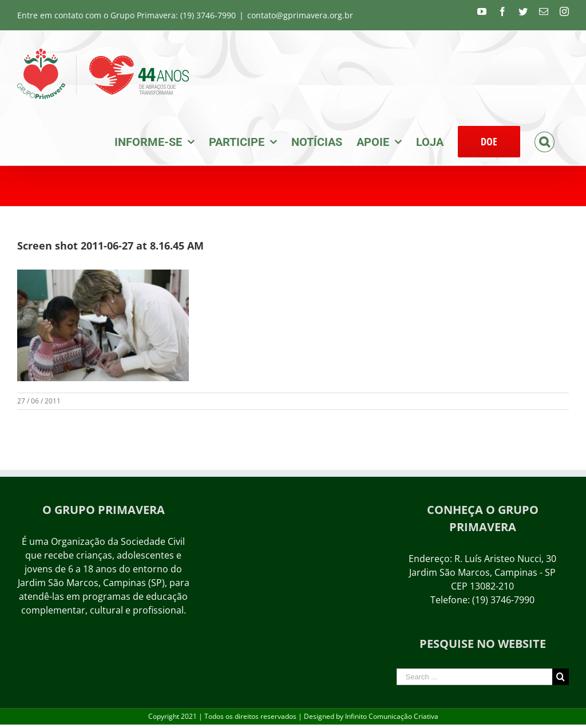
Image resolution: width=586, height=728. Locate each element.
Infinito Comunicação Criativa (392, 716)
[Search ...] (474, 677)
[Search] (545, 141)
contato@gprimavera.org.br (300, 15)
